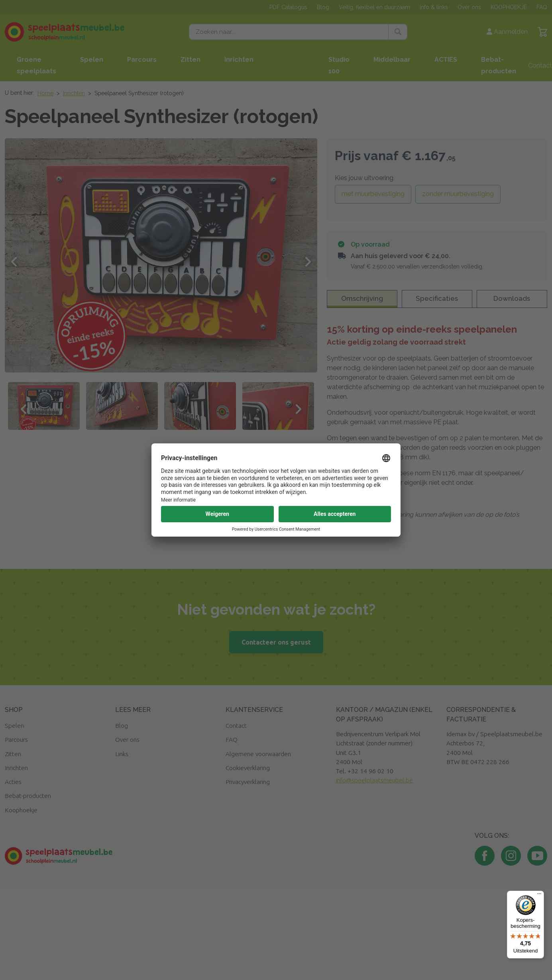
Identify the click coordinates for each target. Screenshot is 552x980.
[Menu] (539, 896)
